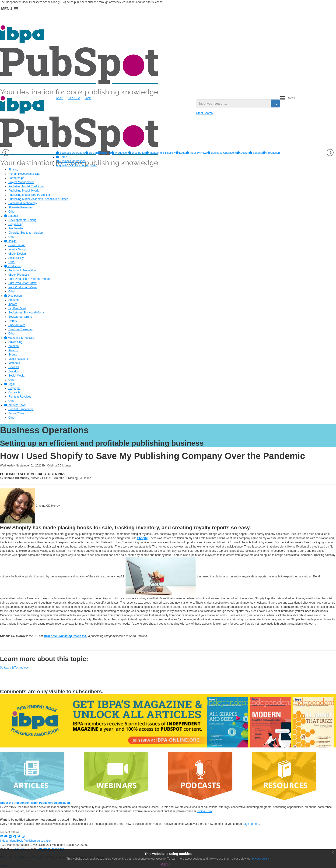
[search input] (233, 103)
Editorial (105, 153)
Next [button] (330, 153)
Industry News (197, 153)
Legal (181, 153)
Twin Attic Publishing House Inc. (65, 636)
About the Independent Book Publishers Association (35, 803)
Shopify (142, 538)
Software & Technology (14, 668)
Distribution (137, 153)
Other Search (204, 113)
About (60, 98)
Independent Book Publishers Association (26, 841)
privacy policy (261, 859)
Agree (166, 864)
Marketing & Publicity (161, 153)
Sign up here (251, 824)
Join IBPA (74, 98)
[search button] (275, 103)
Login (88, 98)
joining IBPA (204, 811)
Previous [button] (6, 153)
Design (92, 153)
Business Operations (71, 153)
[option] (71, 153)
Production (120, 153)
